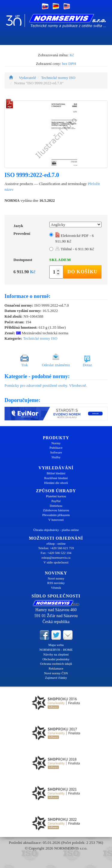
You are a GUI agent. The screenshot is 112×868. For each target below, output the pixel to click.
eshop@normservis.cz (56, 558)
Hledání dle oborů (56, 483)
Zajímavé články (56, 678)
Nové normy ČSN (56, 673)
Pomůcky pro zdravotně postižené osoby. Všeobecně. (46, 385)
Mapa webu (56, 645)
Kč (72, 55)
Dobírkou (56, 506)
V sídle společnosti (56, 562)
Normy (56, 443)
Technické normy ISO (58, 78)
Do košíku (83, 272)
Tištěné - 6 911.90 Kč (75, 249)
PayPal (56, 501)
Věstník (56, 588)
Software (56, 452)
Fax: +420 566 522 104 (56, 553)
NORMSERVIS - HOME (56, 650)
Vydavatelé (27, 78)
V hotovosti (56, 520)
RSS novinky (56, 583)
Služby (56, 457)
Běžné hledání (56, 473)
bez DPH (69, 64)
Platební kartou (56, 496)
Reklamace (56, 668)
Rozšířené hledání (56, 478)
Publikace (56, 448)
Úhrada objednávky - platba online (56, 530)
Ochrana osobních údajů (56, 664)
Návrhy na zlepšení (56, 654)
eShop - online (56, 544)
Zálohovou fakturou (56, 510)
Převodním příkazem (56, 515)
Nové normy (56, 578)
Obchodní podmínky (56, 659)
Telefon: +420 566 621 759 (56, 548)
